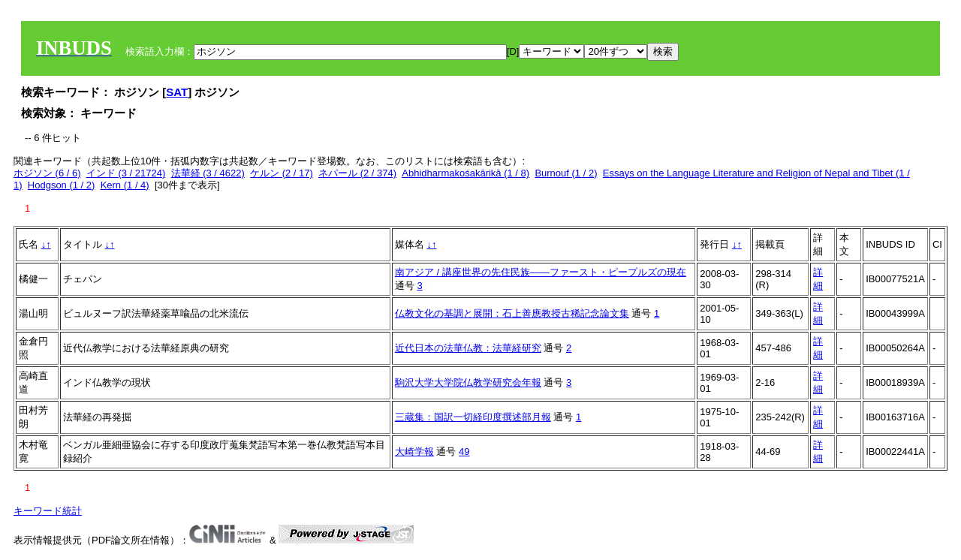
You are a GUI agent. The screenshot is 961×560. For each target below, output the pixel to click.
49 (464, 452)
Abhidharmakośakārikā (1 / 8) (465, 173)
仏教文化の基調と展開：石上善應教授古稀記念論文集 (512, 313)
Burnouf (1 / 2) (566, 173)
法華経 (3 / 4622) (208, 173)
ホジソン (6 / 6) (47, 173)
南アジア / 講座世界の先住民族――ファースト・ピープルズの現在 (541, 272)
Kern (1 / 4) (125, 185)
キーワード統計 (48, 511)
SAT (177, 92)
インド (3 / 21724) (126, 173)
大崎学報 (414, 452)
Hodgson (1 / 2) (62, 185)
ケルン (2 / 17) (282, 173)
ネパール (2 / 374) (357, 173)
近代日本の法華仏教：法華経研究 (468, 348)
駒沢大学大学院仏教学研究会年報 (468, 382)
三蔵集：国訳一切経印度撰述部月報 (473, 417)
